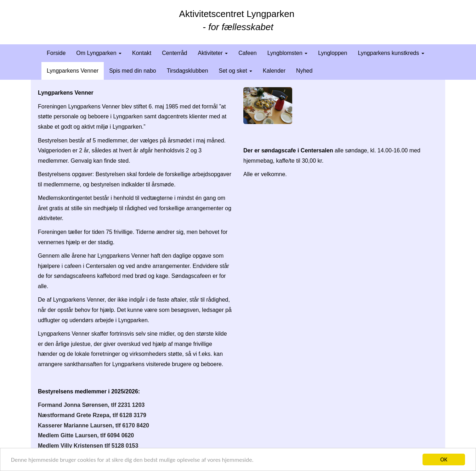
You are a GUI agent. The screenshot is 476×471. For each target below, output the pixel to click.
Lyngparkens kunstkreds (391, 53)
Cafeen (248, 53)
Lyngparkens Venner (73, 71)
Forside (56, 53)
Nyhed (304, 71)
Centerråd (174, 53)
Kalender (274, 71)
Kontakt (142, 53)
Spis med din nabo (133, 71)
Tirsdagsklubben (188, 71)
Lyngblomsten (287, 53)
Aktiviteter (213, 53)
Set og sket (236, 71)
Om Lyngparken (99, 53)
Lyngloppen (333, 53)
